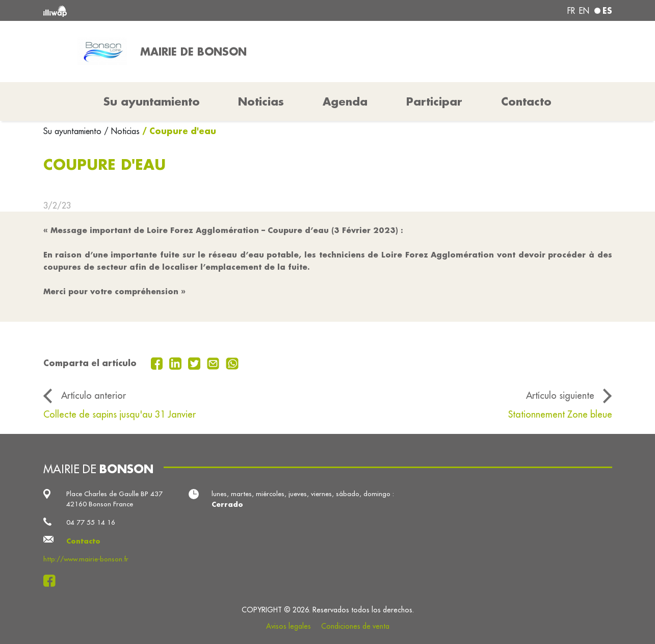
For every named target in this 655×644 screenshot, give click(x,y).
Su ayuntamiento (74, 131)
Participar (434, 101)
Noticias (261, 101)
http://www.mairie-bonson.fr (86, 559)
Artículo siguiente (560, 395)
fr (571, 11)
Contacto (526, 101)
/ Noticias (122, 131)
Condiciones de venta (355, 626)
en (584, 11)
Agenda (345, 101)
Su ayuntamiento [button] (152, 101)
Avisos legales (289, 626)
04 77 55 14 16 (91, 522)
